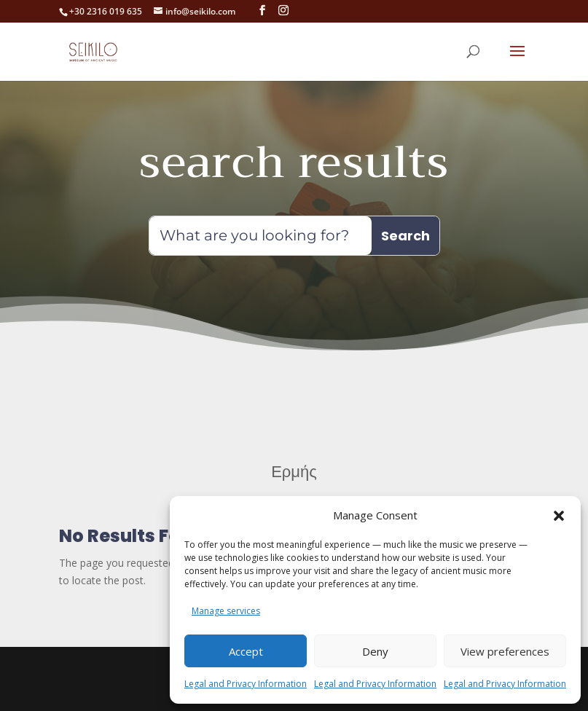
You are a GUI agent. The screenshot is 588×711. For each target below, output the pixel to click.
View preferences (505, 651)
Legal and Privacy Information (246, 684)
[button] (559, 507)
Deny (375, 651)
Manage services (226, 611)
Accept (246, 651)
